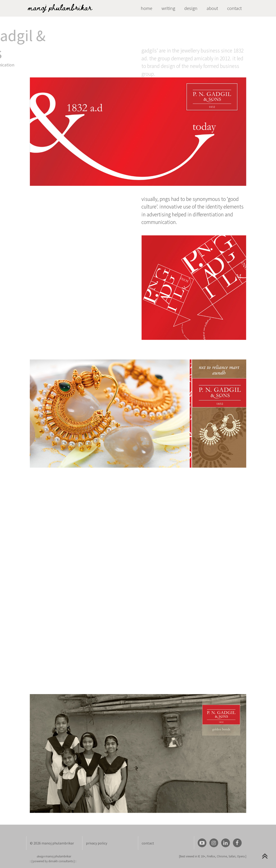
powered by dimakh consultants (53, 861)
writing (168, 8)
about (212, 8)
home (147, 8)
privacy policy (97, 843)
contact (234, 8)
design (191, 8)
